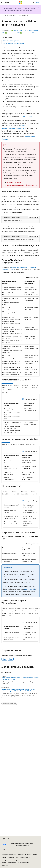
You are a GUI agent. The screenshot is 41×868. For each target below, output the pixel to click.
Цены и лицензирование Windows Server (21, 185)
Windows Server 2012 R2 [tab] (18, 611)
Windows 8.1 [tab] (6, 444)
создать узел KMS (26, 116)
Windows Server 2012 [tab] (25, 611)
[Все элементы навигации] (3, 15)
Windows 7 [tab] (22, 444)
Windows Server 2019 (13, 33)
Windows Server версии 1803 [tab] (5, 612)
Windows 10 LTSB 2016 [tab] (25, 386)
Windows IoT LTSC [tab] (16, 386)
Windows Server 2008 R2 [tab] (31, 611)
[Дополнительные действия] (38, 15)
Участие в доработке (8, 857)
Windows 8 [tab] (14, 444)
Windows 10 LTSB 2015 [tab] (34, 386)
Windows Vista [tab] (30, 444)
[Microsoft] (20, 3)
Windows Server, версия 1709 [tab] (11, 612)
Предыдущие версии (25, 854)
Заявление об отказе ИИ (9, 854)
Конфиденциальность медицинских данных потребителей (19, 860)
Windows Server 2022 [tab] (15, 493)
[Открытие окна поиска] (33, 3)
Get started (23, 15)
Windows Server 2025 (20, 30)
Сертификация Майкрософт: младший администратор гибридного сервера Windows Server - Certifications (18, 690)
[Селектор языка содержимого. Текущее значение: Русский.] (6, 839)
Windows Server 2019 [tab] (25, 493)
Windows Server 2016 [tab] (34, 493)
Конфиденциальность (23, 857)
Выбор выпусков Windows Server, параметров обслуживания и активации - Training (20, 679)
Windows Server (12, 15)
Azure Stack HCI (30, 589)
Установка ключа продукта (11, 41)
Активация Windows (14, 182)
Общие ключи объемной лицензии (14, 43)
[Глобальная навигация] (2, 3)
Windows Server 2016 (28, 33)
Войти (38, 2)
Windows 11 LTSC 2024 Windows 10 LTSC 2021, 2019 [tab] (7, 389)
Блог (35, 854)
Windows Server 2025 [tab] (6, 493)
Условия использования (9, 863)
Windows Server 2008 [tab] (38, 611)
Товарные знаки (23, 863)
